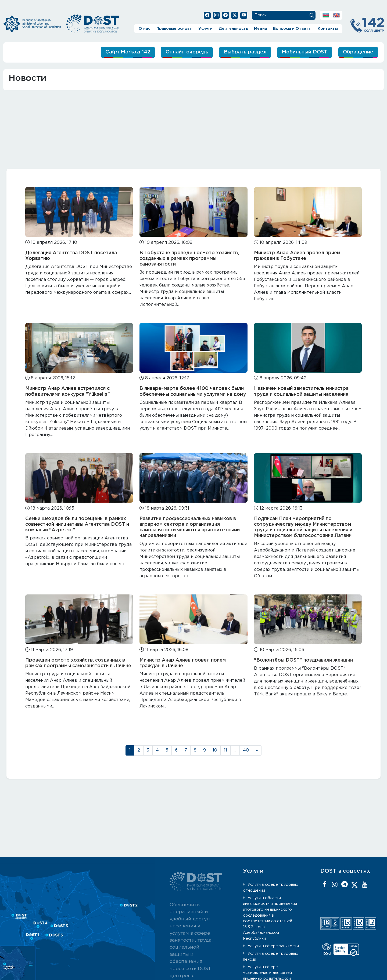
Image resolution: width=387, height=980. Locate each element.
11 (225, 750)
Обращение (358, 52)
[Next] (257, 750)
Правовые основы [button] (174, 29)
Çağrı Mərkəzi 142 (121, 52)
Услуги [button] (205, 29)
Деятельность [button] (233, 29)
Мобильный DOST (302, 52)
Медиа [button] (261, 29)
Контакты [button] (328, 29)
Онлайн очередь (182, 52)
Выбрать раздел (241, 52)
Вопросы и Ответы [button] (292, 29)
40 (246, 750)
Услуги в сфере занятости (273, 946)
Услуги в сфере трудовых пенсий (270, 957)
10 (215, 750)
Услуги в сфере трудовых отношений (270, 888)
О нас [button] (144, 29)
